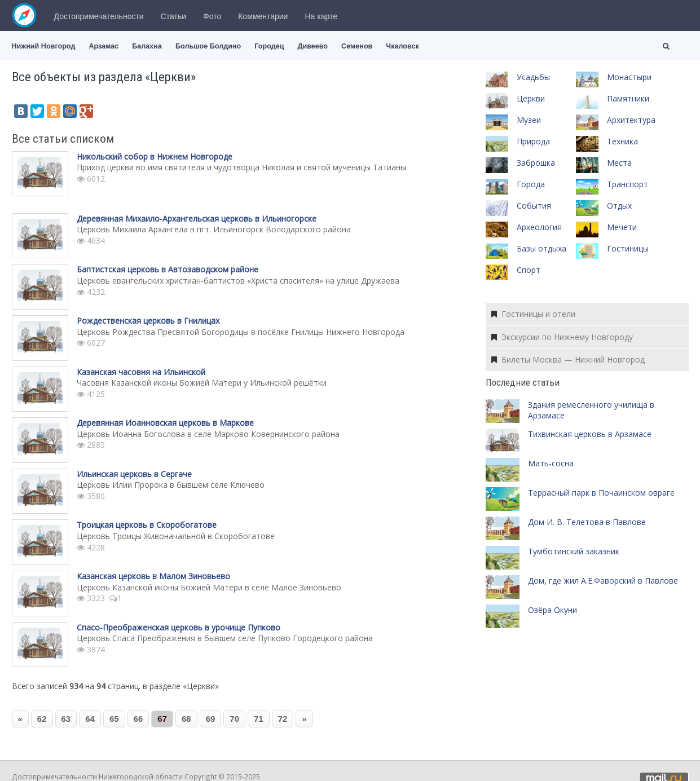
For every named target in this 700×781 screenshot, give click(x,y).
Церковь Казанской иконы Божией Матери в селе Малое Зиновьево (209, 587)
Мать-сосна (551, 463)
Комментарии (263, 16)
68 (186, 719)
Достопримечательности (99, 16)
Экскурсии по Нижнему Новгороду (562, 337)
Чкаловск (402, 46)
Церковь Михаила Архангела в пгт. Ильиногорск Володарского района (214, 229)
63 (66, 719)
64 (90, 719)
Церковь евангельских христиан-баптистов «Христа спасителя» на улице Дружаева (238, 281)
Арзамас (104, 46)
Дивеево (312, 46)
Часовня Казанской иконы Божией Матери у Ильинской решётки (202, 383)
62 (42, 719)
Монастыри (629, 77)
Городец (269, 46)
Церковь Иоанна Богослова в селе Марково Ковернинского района (208, 434)
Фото (212, 16)
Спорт (529, 270)
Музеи (529, 120)
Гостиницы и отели (533, 314)
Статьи (173, 16)
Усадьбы (533, 77)
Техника (622, 141)
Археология (539, 227)
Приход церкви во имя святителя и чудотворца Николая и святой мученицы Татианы (241, 167)
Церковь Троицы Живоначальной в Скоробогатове (176, 536)
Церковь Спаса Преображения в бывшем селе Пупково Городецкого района (225, 638)
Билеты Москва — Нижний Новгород (568, 359)
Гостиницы (628, 248)
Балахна (147, 46)
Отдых (619, 206)
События (534, 206)
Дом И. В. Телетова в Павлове (587, 522)
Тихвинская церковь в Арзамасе (590, 434)
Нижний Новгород (44, 46)
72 (283, 719)
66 (138, 719)
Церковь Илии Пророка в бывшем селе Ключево (171, 485)
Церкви (531, 98)
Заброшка (536, 163)
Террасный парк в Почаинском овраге (601, 493)
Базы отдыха (541, 248)
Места (619, 163)
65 (114, 719)
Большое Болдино (208, 46)
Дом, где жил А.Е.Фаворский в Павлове (603, 581)
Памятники (628, 98)
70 (234, 719)
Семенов (357, 46)
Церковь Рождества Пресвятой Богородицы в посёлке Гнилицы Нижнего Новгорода (241, 332)
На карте (321, 16)
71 (259, 719)
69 (211, 719)
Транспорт (628, 184)
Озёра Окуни (552, 610)
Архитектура (631, 120)
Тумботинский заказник (574, 551)
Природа (533, 141)
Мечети (622, 227)
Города (531, 184)
